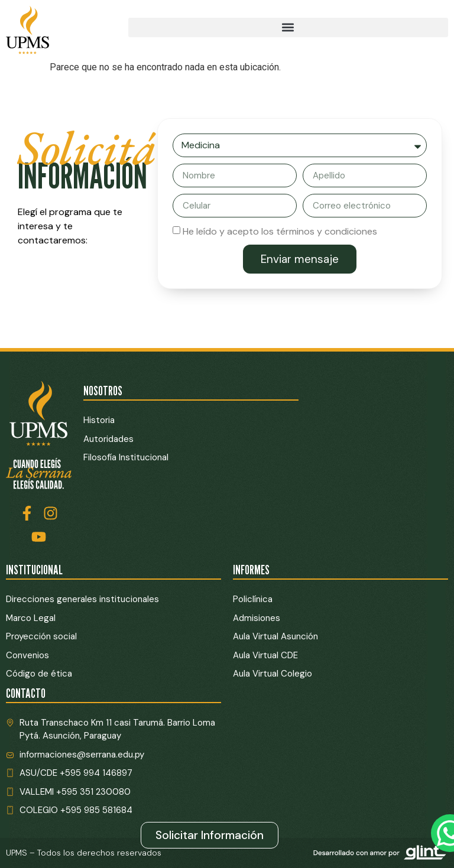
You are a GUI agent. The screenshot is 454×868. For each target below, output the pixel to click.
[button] (288, 27)
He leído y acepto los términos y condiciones (280, 231)
